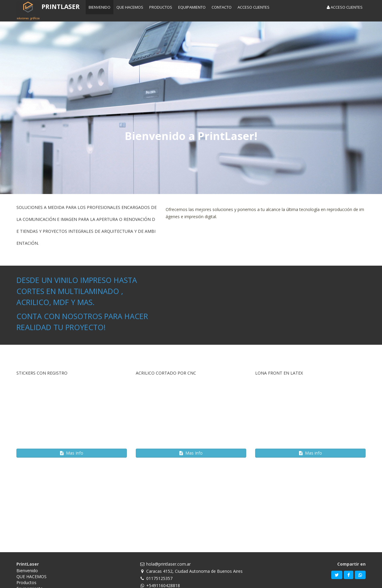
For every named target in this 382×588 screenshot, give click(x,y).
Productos (26, 582)
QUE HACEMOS (31, 577)
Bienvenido (27, 571)
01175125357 (159, 578)
